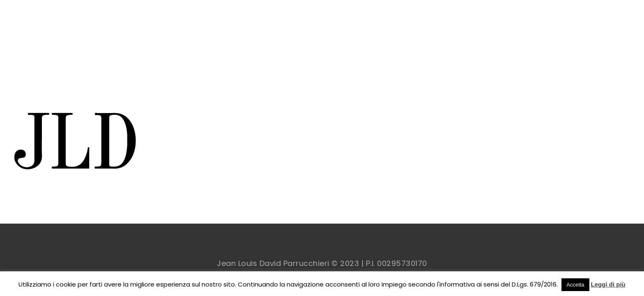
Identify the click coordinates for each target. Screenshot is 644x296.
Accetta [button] (575, 285)
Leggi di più (608, 284)
